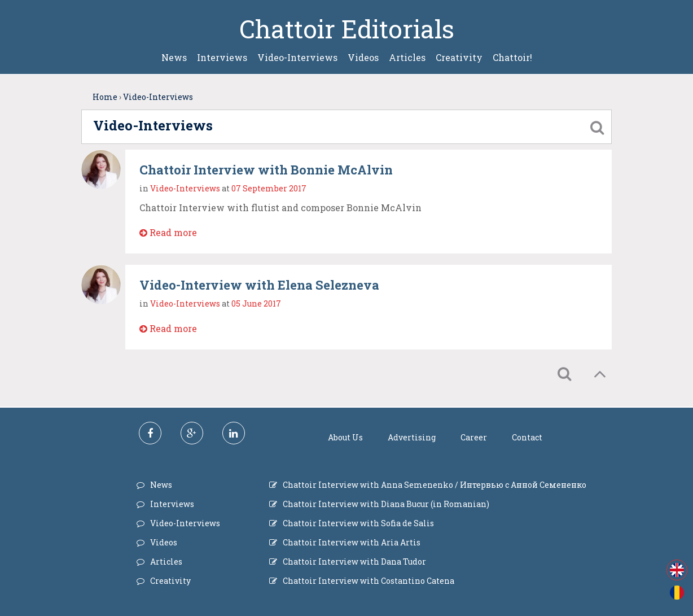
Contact (527, 437)
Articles (407, 57)
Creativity (459, 57)
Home (105, 97)
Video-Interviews (297, 57)
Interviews (222, 57)
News (174, 57)
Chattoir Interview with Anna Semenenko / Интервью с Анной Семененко (435, 485)
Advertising (412, 437)
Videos (363, 57)
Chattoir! (512, 57)
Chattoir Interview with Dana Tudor (354, 562)
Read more (168, 232)
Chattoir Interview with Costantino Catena (369, 581)
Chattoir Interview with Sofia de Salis (358, 523)
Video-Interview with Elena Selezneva (259, 285)
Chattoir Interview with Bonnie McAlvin (266, 170)
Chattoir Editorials (347, 29)
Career (474, 437)
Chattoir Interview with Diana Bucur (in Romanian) (386, 504)
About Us (345, 437)
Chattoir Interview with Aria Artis (352, 542)
